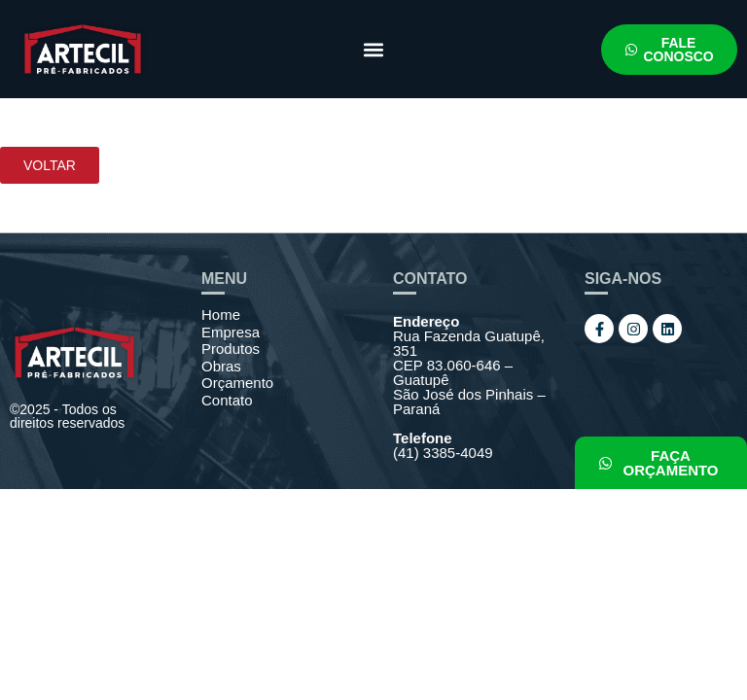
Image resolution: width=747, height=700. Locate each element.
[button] (373, 49)
